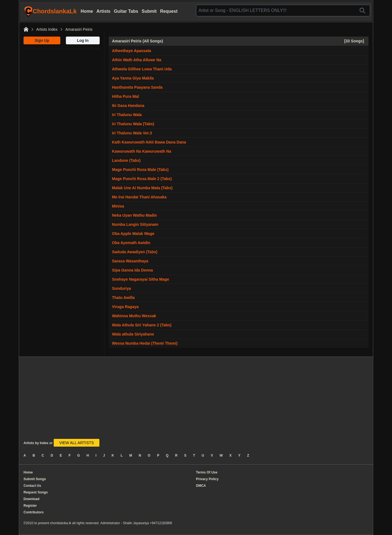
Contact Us (32, 486)
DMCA (201, 486)
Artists (103, 11)
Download (31, 499)
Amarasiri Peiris (79, 29)
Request (169, 11)
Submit (149, 11)
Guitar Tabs (126, 11)
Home (87, 11)
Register (30, 506)
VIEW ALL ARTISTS (77, 443)
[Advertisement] (62, 84)
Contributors (34, 512)
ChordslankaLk (50, 11)
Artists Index (47, 29)
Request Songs (36, 492)
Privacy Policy (207, 479)
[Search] (362, 11)
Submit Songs (35, 479)
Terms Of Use (207, 472)
